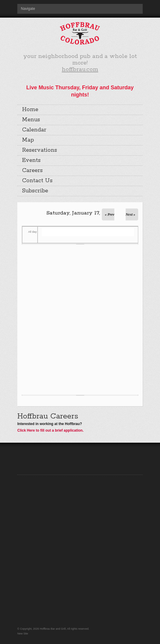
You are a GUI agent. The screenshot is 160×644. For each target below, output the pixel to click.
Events (31, 160)
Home (30, 110)
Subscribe (35, 191)
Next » (130, 214)
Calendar (34, 130)
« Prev (110, 214)
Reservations (40, 150)
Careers (32, 171)
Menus (31, 120)
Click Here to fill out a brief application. (50, 430)
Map (28, 140)
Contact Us (37, 181)
